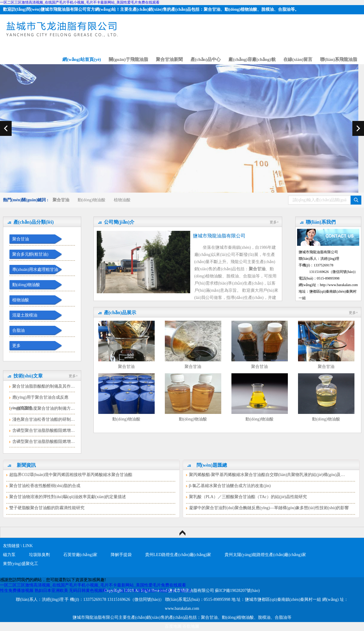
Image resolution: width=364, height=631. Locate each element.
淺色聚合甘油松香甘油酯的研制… (44, 419)
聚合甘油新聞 (169, 59)
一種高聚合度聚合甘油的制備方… (44, 408)
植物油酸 (122, 200)
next (358, 128)
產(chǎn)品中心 (206, 59)
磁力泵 (9, 555)
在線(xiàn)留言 (298, 59)
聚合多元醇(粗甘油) (30, 254)
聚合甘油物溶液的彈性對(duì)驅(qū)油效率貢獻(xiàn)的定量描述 (68, 497)
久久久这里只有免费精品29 (133, 591)
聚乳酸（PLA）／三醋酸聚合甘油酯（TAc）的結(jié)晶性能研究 (248, 497)
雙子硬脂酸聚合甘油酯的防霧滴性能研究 (47, 508)
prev (6, 128)
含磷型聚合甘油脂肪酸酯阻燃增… (44, 430)
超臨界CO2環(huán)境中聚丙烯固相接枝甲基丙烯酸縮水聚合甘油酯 (71, 475)
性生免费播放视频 (17, 591)
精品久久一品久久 (176, 591)
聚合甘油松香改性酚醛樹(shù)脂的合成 (45, 486)
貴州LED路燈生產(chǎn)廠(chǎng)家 (178, 555)
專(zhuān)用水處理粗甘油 (35, 270)
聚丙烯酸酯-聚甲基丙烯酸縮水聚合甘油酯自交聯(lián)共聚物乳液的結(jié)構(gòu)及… (267, 475)
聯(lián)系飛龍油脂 (339, 59)
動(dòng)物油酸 (92, 200)
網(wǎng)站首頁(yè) (82, 59)
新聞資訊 (26, 465)
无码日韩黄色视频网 (88, 591)
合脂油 (19, 330)
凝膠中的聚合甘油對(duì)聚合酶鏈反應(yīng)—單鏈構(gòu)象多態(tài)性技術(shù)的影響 (269, 508)
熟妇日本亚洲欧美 (51, 591)
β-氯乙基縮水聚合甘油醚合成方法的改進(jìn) (230, 486)
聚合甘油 (21, 239)
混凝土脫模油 (25, 315)
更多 (16, 346)
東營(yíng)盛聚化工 (21, 564)
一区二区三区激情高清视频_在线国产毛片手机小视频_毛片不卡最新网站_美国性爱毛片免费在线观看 (80, 2)
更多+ (73, 376)
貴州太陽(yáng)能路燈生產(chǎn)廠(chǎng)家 (265, 555)
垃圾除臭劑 (39, 555)
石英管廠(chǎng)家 (80, 555)
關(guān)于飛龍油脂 (128, 59)
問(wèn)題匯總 (212, 465)
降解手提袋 (121, 555)
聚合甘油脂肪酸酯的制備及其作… (44, 386)
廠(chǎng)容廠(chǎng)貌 (252, 59)
